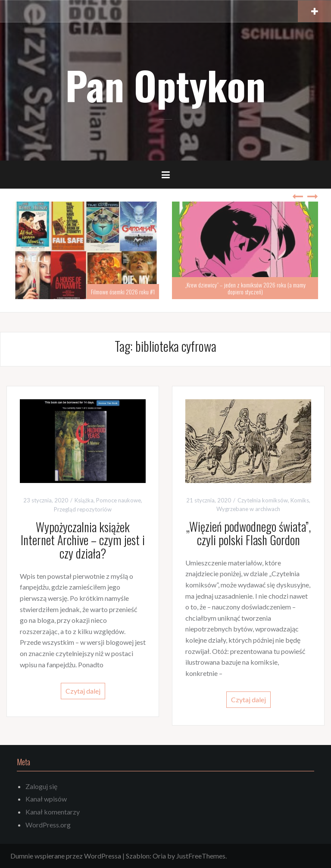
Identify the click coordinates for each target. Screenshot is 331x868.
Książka (84, 500)
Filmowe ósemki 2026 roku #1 (123, 292)
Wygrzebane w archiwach (248, 509)
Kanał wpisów (46, 799)
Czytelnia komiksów (263, 500)
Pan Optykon (165, 85)
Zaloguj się (41, 786)
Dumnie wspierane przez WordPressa (66, 856)
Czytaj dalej (83, 691)
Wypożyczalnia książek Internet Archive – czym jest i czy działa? (83, 540)
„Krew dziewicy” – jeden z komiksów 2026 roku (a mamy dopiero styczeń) (245, 288)
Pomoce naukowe (119, 500)
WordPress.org (48, 825)
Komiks (300, 500)
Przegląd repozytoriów (83, 509)
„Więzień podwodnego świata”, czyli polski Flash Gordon (248, 533)
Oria (159, 856)
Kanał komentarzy (53, 812)
